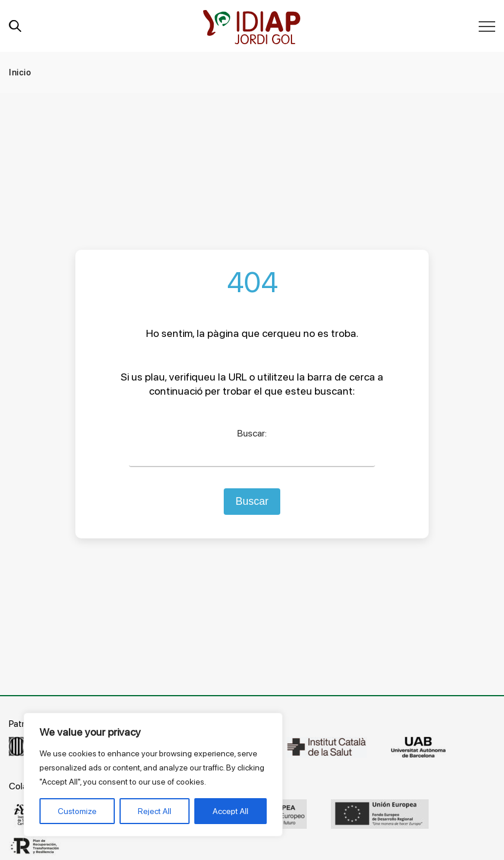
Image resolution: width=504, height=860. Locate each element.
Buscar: (252, 433)
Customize (77, 811)
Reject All (155, 811)
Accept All (231, 811)
